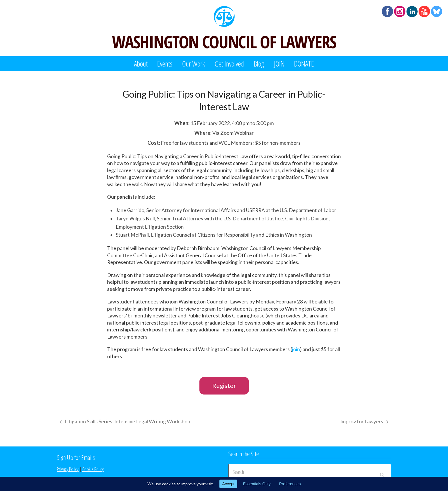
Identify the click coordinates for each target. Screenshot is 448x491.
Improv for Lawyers (364, 422)
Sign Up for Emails (76, 457)
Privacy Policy (68, 469)
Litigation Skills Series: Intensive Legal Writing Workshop (124, 422)
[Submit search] (382, 472)
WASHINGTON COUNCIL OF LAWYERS (224, 42)
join (296, 349)
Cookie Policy (93, 469)
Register (224, 386)
